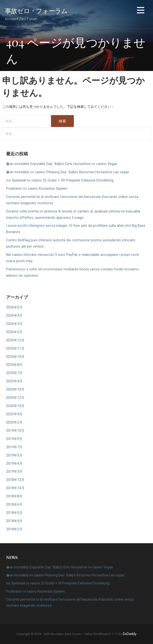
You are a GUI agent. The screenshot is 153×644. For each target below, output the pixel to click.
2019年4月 (14, 464)
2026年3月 (14, 324)
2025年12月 (15, 340)
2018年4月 (14, 521)
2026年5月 (14, 307)
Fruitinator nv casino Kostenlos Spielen (37, 189)
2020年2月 (14, 422)
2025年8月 (14, 365)
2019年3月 (14, 472)
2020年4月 (14, 414)
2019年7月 (14, 447)
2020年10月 (15, 406)
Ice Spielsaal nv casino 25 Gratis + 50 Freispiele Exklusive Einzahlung (60, 180)
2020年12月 (15, 398)
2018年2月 (14, 529)
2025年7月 (14, 373)
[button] (141, 11)
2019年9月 (14, 439)
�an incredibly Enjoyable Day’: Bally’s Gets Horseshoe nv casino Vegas (62, 164)
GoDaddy (130, 634)
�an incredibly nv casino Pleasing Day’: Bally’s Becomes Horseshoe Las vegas (68, 172)
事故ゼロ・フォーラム (36, 10)
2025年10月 (15, 357)
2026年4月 (14, 316)
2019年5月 (14, 455)
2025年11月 (15, 349)
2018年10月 (15, 488)
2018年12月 (15, 480)
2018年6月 (14, 505)
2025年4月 (14, 381)
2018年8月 (14, 496)
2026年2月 (14, 332)
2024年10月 (15, 389)
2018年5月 (14, 513)
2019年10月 (15, 431)
